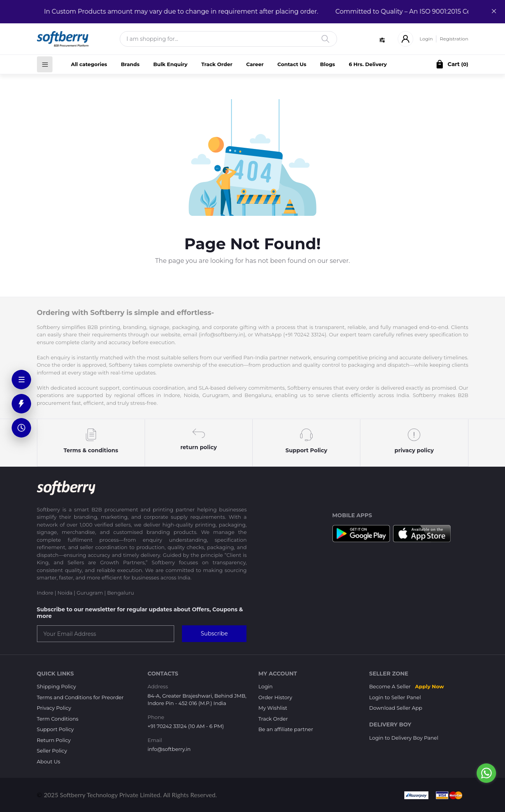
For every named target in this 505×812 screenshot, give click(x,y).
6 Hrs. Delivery (368, 64)
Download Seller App (396, 708)
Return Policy (54, 740)
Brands (130, 64)
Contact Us (292, 64)
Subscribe (214, 633)
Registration (454, 39)
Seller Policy (52, 751)
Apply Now (430, 686)
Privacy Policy (54, 708)
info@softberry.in (169, 749)
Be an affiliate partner (286, 729)
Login (426, 39)
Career (255, 64)
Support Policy (55, 729)
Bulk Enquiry (170, 64)
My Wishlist (273, 708)
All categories (89, 64)
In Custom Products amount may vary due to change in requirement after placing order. (177, 11)
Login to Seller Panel (395, 697)
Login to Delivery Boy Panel (404, 738)
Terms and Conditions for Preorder (80, 697)
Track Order (217, 64)
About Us (49, 761)
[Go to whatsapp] (486, 773)
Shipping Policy (57, 686)
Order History (275, 697)
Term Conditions (58, 719)
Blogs (327, 64)
